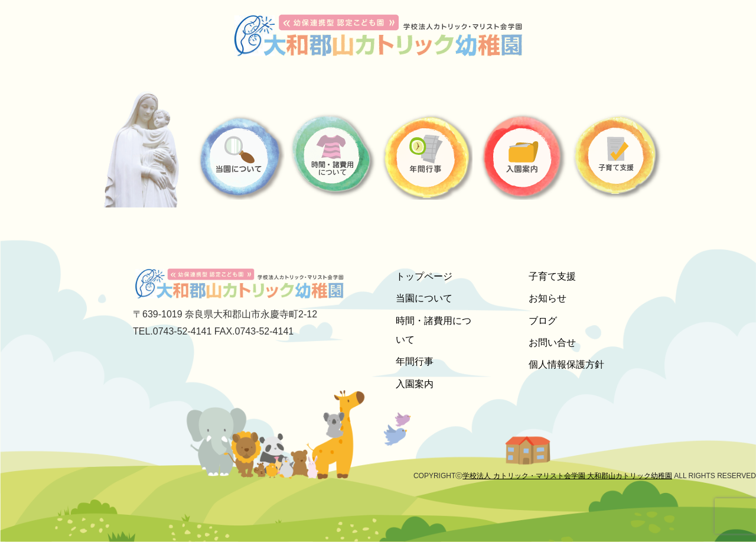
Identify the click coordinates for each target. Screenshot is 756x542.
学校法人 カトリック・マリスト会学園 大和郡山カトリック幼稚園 (567, 476)
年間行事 (415, 361)
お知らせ (548, 298)
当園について (424, 298)
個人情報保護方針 (566, 364)
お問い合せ (552, 343)
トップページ (424, 276)
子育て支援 (552, 276)
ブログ (543, 321)
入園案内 (415, 384)
